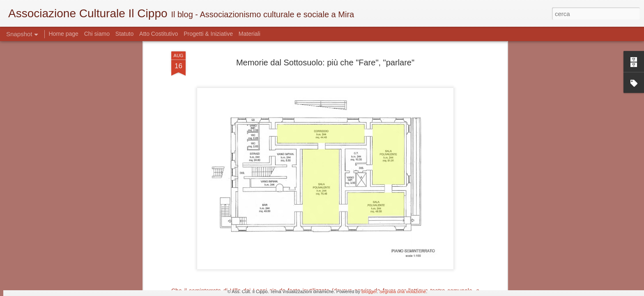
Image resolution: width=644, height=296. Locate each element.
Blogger (369, 291)
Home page (64, 34)
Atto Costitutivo (159, 34)
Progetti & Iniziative (208, 34)
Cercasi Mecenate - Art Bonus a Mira (75, 257)
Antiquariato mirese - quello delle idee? (276, 253)
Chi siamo (98, 34)
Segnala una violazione (402, 291)
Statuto (124, 34)
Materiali (250, 34)
